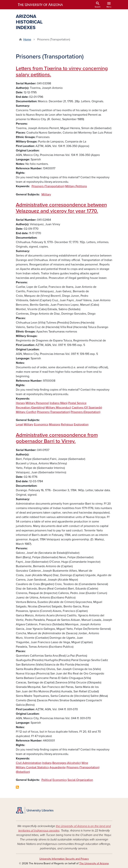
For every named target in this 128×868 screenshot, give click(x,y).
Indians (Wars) (59, 403)
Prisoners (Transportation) (48, 186)
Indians (47, 763)
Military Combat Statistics (32, 767)
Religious (67, 425)
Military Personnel (37, 403)
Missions (55, 425)
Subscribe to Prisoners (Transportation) (17, 787)
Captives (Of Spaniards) (87, 408)
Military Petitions (76, 186)
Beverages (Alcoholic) (67, 763)
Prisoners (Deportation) (85, 412)
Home (27, 39)
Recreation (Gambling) (30, 408)
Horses (20, 403)
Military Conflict (26, 412)
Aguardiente (58, 767)
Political (47, 780)
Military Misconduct (58, 408)
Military (46, 194)
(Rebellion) (23, 772)
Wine (85, 763)
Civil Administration (29, 763)
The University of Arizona (94, 863)
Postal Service (77, 403)
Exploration (81, 425)
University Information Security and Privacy (64, 859)
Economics (41, 425)
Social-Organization (80, 780)
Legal (19, 425)
